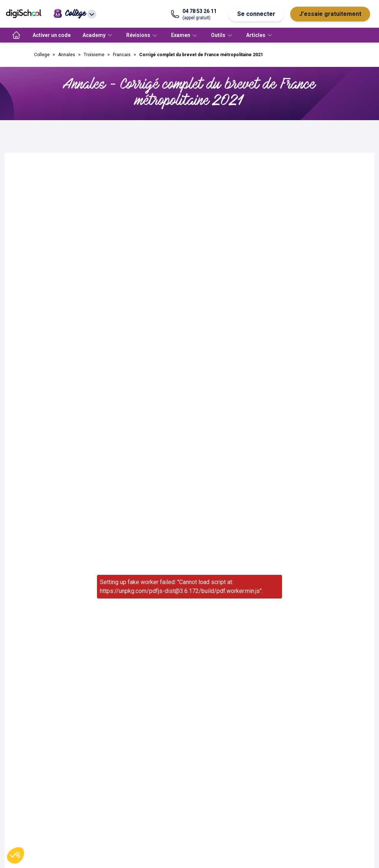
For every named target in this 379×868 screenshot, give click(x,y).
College (42, 55)
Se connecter (256, 14)
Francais (122, 55)
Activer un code (52, 35)
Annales (67, 55)
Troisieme (94, 55)
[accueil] (16, 35)
